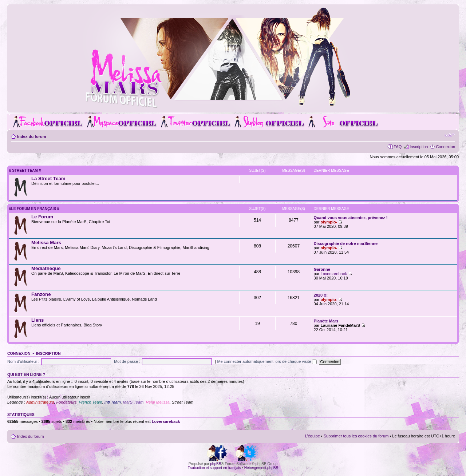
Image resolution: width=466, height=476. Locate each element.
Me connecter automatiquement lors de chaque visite (267, 361)
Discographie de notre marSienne (346, 243)
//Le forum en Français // (34, 209)
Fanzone (41, 294)
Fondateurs (67, 402)
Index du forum (31, 136)
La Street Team (48, 178)
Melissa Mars (46, 243)
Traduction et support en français (214, 468)
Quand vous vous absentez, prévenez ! (351, 218)
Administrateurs (40, 402)
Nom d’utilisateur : (23, 361)
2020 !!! (321, 295)
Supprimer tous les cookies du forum (356, 436)
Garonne (322, 269)
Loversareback (334, 274)
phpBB (216, 464)
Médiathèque (46, 268)
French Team (90, 402)
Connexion (445, 147)
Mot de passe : (127, 361)
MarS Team (133, 402)
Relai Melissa (157, 402)
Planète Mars (326, 321)
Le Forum (42, 217)
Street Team (183, 402)
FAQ (398, 147)
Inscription (419, 147)
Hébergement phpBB (261, 468)
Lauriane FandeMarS (340, 325)
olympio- (329, 222)
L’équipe (313, 436)
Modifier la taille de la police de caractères (450, 135)
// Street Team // (25, 170)
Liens (37, 320)
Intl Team (113, 402)
